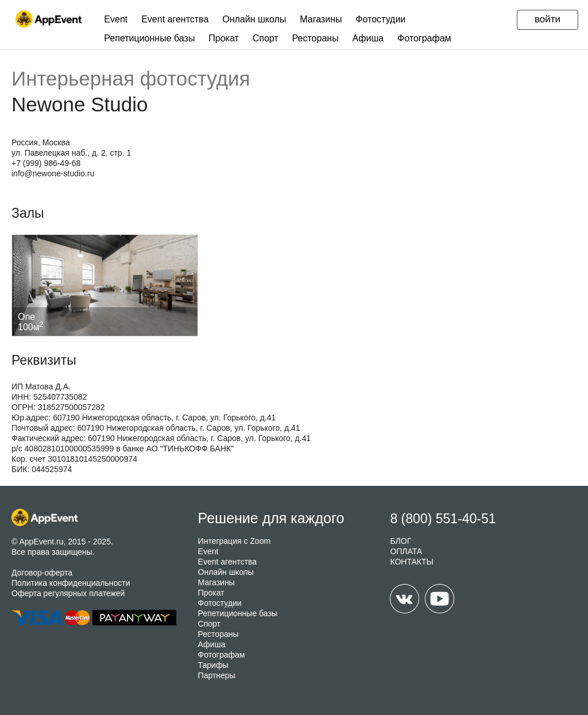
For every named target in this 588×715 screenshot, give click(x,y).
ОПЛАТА (406, 551)
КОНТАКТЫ (412, 562)
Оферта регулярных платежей (68, 593)
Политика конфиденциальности (71, 583)
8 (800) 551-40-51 (443, 519)
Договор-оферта (42, 573)
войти (548, 19)
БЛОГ (401, 541)
